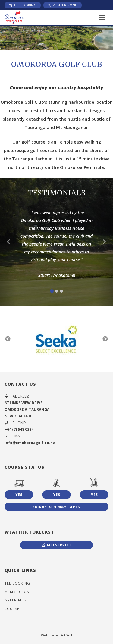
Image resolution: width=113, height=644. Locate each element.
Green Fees (16, 600)
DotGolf (66, 635)
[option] (56, 38)
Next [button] (105, 339)
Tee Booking (23, 5)
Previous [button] (8, 339)
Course (12, 609)
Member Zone (63, 5)
